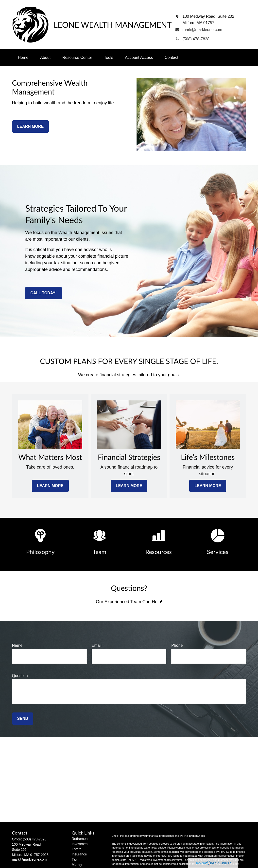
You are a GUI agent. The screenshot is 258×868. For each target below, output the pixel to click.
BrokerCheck (197, 836)
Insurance (79, 854)
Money (77, 865)
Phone (177, 645)
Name (17, 645)
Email (97, 645)
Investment (80, 844)
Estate (77, 849)
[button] (23, 58)
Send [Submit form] (23, 718)
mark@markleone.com (29, 859)
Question (20, 676)
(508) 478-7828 (35, 839)
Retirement (80, 839)
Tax (74, 859)
